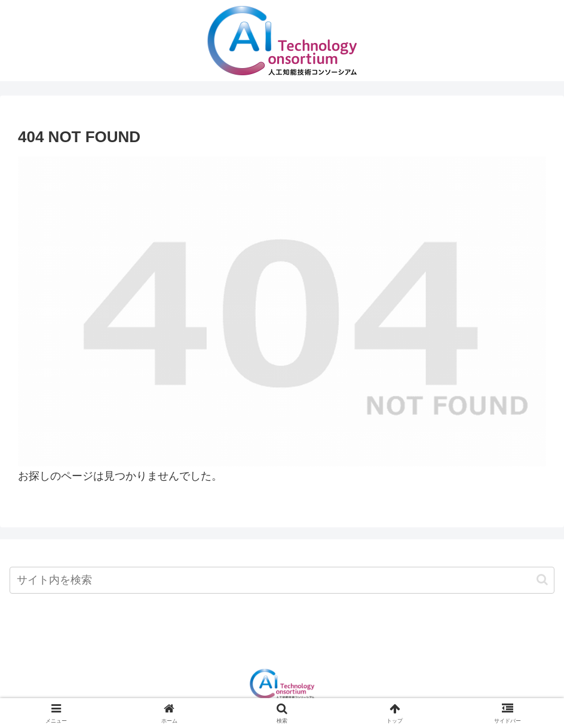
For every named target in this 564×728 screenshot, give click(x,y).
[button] (542, 580)
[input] (282, 580)
